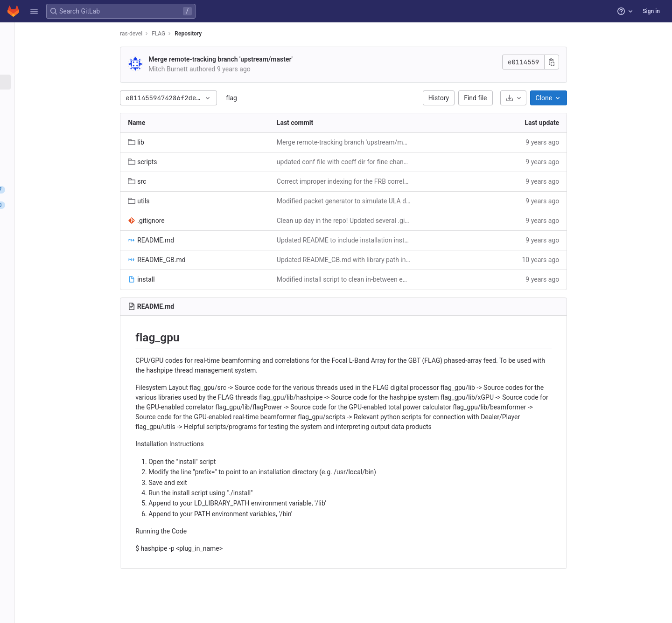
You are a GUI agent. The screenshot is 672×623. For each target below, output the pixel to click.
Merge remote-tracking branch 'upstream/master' (273, 59)
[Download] (565, 98)
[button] (34, 11)
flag (284, 98)
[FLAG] (60, 33)
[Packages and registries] (59, 251)
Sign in (651, 11)
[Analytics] (59, 282)
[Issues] (59, 190)
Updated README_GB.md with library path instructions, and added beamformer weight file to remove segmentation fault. (396, 260)
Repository (240, 34)
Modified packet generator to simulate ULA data (396, 201)
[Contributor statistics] (59, 144)
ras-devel (183, 34)
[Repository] (59, 67)
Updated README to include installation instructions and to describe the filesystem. (396, 240)
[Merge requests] (59, 205)
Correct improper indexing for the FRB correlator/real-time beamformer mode (396, 181)
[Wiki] (59, 298)
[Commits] (59, 97)
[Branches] (59, 113)
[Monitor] (59, 267)
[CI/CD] (59, 221)
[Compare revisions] (59, 174)
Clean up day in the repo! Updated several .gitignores (396, 221)
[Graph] (59, 159)
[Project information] (59, 51)
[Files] (59, 82)
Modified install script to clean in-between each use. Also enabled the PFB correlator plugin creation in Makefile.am (396, 279)
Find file (528, 98)
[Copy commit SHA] (604, 62)
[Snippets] (59, 313)
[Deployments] (59, 236)
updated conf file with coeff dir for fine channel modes (396, 162)
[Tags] (59, 128)
